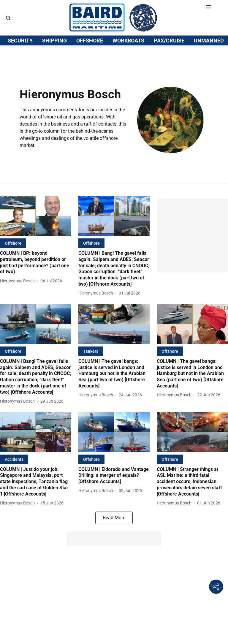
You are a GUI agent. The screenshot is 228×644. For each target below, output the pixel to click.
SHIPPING (54, 60)
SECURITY (20, 60)
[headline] (36, 274)
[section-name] (13, 255)
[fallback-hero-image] (36, 228)
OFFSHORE (90, 60)
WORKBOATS (128, 60)
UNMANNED (209, 60)
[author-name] (19, 293)
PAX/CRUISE (169, 60)
